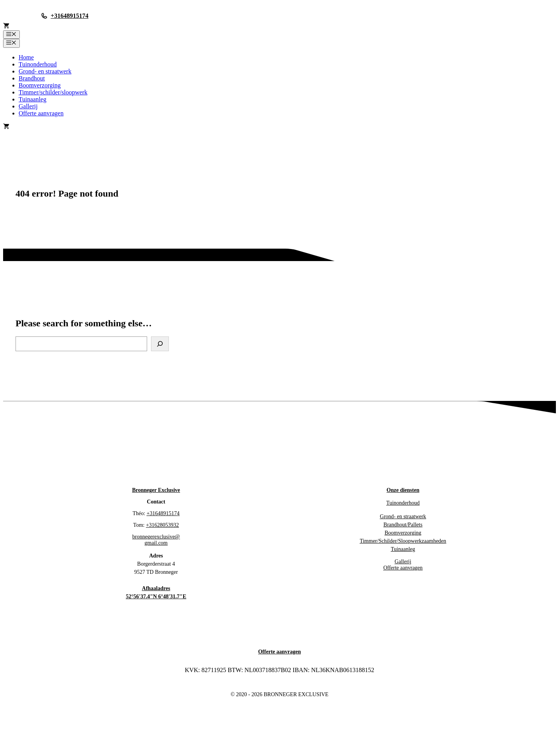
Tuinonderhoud (38, 64)
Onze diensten (403, 490)
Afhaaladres (156, 588)
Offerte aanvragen (41, 113)
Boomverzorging (40, 85)
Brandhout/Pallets (403, 525)
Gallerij (28, 106)
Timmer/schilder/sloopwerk (53, 92)
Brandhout (32, 78)
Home (26, 57)
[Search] (160, 344)
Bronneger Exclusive (156, 490)
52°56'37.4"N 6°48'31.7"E (156, 597)
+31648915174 (70, 16)
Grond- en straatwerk (45, 71)
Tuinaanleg (32, 99)
